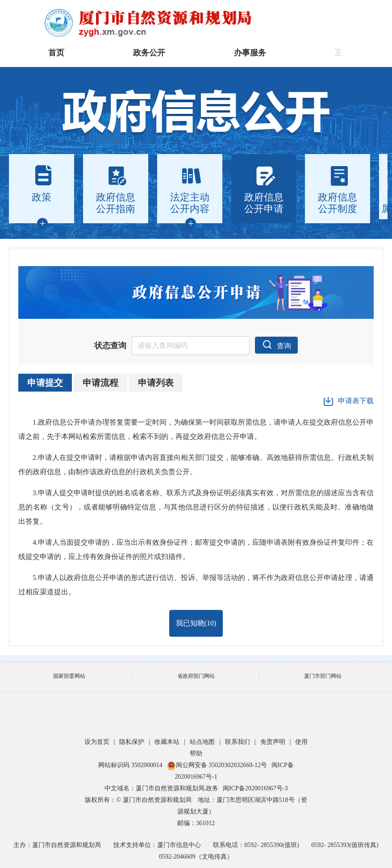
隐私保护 (132, 742)
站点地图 (202, 742)
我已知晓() (196, 623)
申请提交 (45, 383)
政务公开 (149, 53)
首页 (56, 53)
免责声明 (273, 742)
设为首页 (97, 742)
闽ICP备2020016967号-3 (255, 788)
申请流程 (100, 383)
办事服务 (250, 53)
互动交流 (351, 53)
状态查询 (110, 346)
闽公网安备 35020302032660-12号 (217, 765)
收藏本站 (167, 742)
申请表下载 (348, 401)
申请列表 (156, 383)
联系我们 (238, 742)
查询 (276, 344)
